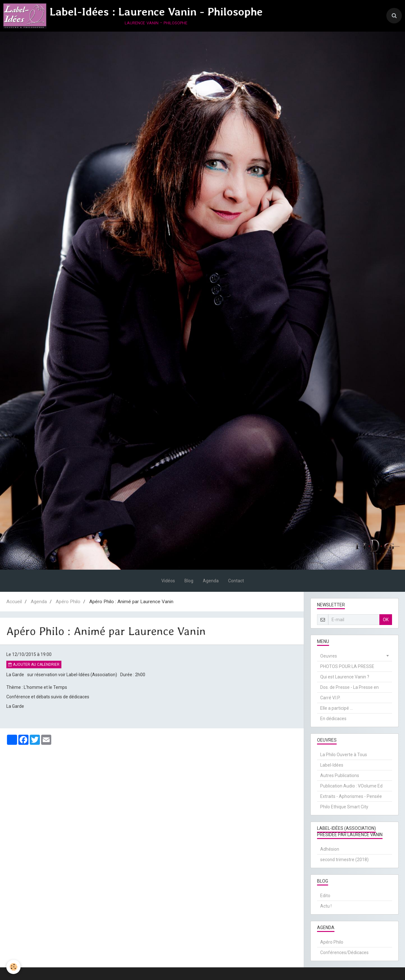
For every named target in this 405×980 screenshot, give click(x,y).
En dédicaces (333, 719)
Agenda (211, 581)
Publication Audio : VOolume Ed (351, 786)
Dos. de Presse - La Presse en (349, 687)
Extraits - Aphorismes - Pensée (351, 796)
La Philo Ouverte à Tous (344, 755)
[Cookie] (13, 967)
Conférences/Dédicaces (344, 952)
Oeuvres (329, 656)
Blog (189, 581)
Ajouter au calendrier (34, 665)
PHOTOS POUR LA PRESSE (347, 666)
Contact (236, 581)
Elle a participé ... (336, 708)
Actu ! (326, 906)
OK (386, 620)
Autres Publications (340, 775)
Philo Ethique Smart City (344, 807)
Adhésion (330, 849)
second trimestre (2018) (344, 860)
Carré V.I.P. (330, 698)
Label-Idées (332, 765)
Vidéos (168, 581)
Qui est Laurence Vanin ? (345, 677)
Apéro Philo (68, 602)
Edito (325, 896)
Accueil (14, 602)
